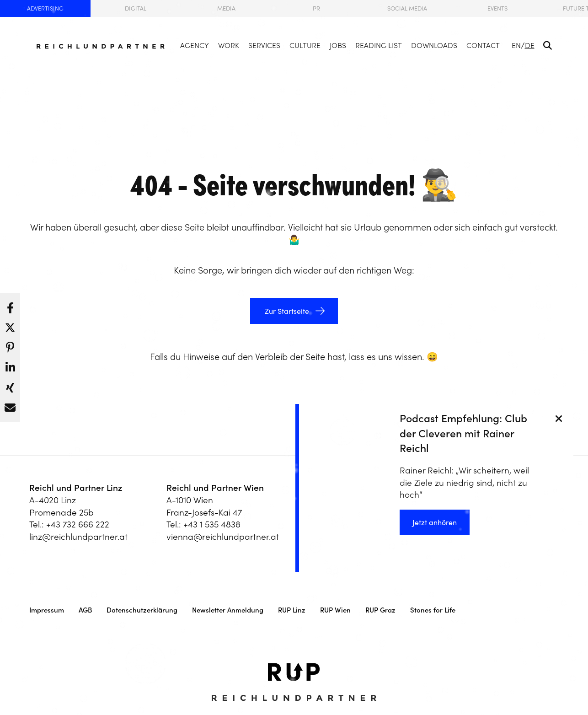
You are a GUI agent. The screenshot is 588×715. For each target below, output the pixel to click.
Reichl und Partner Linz (76, 488)
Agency (195, 45)
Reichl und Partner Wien (215, 488)
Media (226, 8)
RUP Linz (292, 610)
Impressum (47, 610)
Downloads (434, 45)
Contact (483, 45)
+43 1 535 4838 (212, 524)
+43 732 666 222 (78, 524)
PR (316, 8)
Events (497, 8)
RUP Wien (335, 610)
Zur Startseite (286, 311)
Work (229, 45)
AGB (85, 610)
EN (516, 45)
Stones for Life (433, 610)
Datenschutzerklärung (142, 610)
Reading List (379, 45)
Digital (136, 8)
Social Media (407, 8)
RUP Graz (380, 610)
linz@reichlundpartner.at (78, 537)
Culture (305, 45)
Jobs (338, 45)
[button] (10, 306)
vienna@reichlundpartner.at (223, 537)
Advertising (45, 8)
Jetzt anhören (435, 522)
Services (264, 45)
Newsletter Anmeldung (228, 610)
